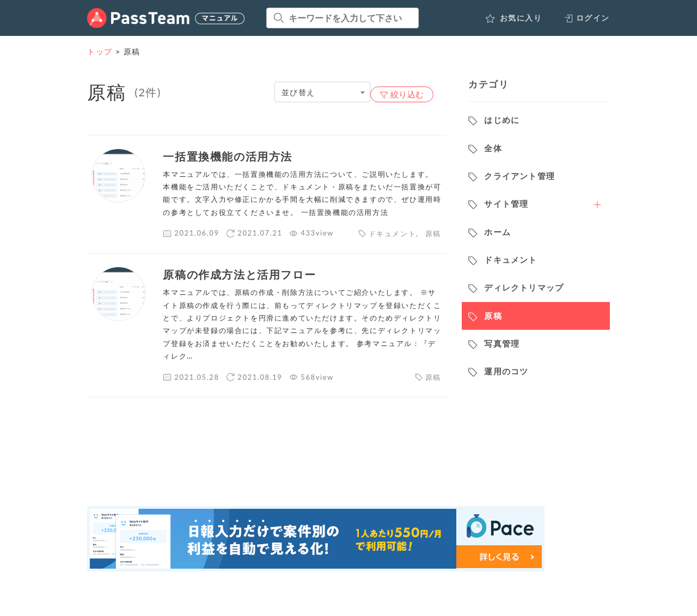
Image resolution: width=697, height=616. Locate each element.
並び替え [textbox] (298, 92)
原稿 (433, 233)
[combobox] (322, 92)
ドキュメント (393, 233)
